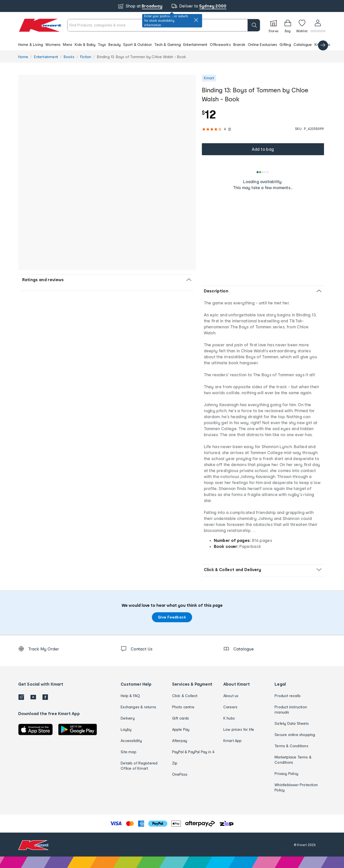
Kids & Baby (85, 45)
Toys (102, 45)
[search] (253, 25)
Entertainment (195, 45)
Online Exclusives (262, 45)
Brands (239, 45)
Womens (53, 45)
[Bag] (287, 25)
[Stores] (273, 25)
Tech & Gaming (168, 45)
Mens (68, 45)
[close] (196, 20)
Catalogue (303, 45)
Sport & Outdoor (138, 45)
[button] (172, 44)
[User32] (318, 25)
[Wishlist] (302, 25)
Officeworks (220, 45)
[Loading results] (263, 172)
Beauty (115, 45)
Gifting (285, 45)
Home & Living (31, 45)
